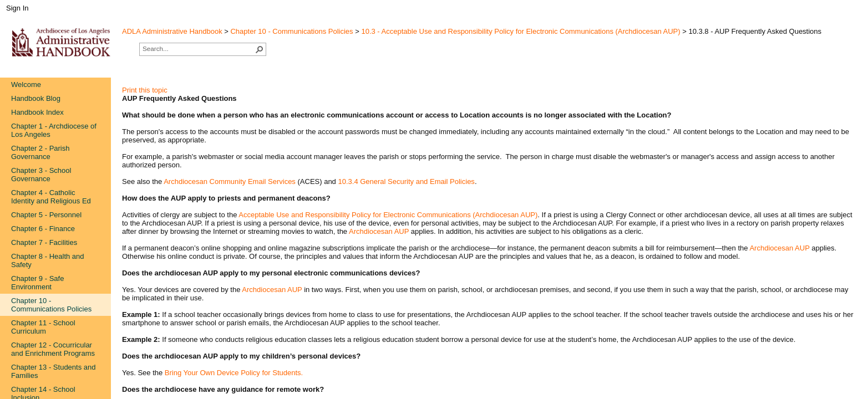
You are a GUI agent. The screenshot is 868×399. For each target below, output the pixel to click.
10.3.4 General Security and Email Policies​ (406, 181)
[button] (260, 49)
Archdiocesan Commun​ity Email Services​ (230, 181)
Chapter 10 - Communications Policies (291, 31)
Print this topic (145, 90)
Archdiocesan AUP (379, 231)
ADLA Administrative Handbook (172, 31)
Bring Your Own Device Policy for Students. (234, 373)
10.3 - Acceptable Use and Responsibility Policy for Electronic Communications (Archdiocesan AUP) (521, 31)
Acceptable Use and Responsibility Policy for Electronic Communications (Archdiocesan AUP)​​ (388, 215)
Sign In (17, 8)
